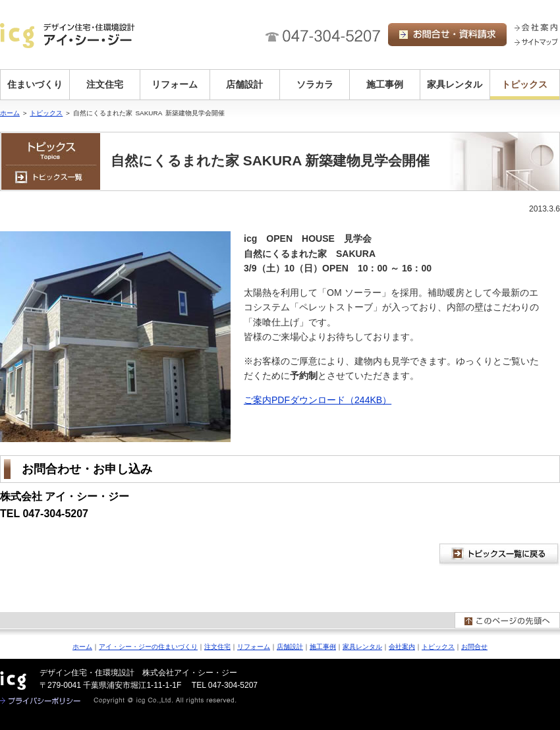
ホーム (10, 113)
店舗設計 (244, 84)
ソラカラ (315, 84)
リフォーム (175, 84)
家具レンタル (455, 84)
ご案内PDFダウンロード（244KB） (318, 400)
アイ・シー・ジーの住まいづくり (148, 647)
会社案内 (402, 647)
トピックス (524, 84)
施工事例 (385, 84)
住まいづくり (35, 84)
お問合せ (474, 647)
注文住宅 (105, 84)
